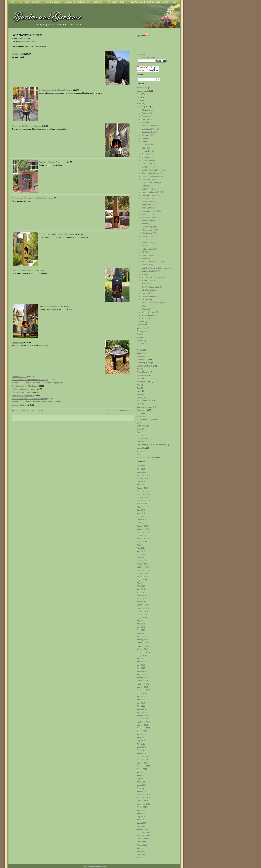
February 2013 (143, 712)
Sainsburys (146, 255)
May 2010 (141, 817)
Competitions (142, 328)
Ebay (144, 148)
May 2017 (141, 551)
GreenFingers (147, 189)
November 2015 (143, 608)
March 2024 (141, 472)
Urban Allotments (149, 296)
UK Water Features (150, 290)
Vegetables (141, 448)
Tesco (144, 274)
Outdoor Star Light (19, 377)
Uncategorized (143, 438)
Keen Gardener (148, 208)
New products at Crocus (27, 35)
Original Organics (149, 227)
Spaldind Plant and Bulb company (156, 268)
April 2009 (141, 858)
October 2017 (142, 535)
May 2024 (141, 466)
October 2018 (142, 497)
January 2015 (142, 640)
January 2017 (142, 564)
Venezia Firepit (18, 54)
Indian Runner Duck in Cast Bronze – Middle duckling (33, 402)
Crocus (145, 135)
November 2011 (143, 760)
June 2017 (141, 548)
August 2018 (142, 504)
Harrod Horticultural (150, 192)
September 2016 (143, 576)
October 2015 (142, 611)
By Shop (140, 107)
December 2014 (143, 643)
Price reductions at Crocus (118, 410)
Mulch (139, 398)
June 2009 (141, 851)
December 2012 (143, 719)
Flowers (140, 341)
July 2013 (141, 696)
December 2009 (143, 832)
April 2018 (141, 516)
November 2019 (143, 475)
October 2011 (142, 763)
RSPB (144, 252)
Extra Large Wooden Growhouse (52, 162)
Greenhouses (142, 375)
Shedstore (146, 258)
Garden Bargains (149, 160)
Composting (142, 331)
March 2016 (141, 595)
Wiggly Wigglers (148, 312)
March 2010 (141, 823)
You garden (147, 318)
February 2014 (143, 674)
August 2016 (142, 580)
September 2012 (143, 728)
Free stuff (141, 344)
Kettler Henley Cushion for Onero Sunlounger (30, 380)
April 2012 (141, 744)
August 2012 (142, 731)
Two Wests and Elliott (151, 287)
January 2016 (142, 602)
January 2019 (142, 488)
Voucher (140, 451)
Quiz (139, 423)
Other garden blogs (144, 407)
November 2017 (143, 532)
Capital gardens (148, 132)
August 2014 (142, 655)
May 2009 (141, 854)
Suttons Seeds (148, 271)
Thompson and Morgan (151, 277)
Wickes (145, 309)
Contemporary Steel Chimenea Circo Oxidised (57, 234)
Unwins (145, 293)
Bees (139, 94)
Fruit (139, 347)
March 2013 (141, 709)
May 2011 (141, 779)
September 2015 (143, 614)
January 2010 (142, 829)
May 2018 (141, 513)
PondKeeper (147, 233)
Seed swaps (142, 426)
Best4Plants (147, 119)
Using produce (143, 442)
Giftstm (145, 186)
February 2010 (143, 826)
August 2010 (142, 807)
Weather (140, 454)
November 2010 (143, 798)
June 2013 (141, 700)
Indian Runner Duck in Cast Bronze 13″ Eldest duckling (34, 383)
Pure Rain (146, 236)
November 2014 (143, 646)
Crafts (139, 334)
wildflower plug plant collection (24, 389)
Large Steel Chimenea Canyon (51, 306)
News (139, 404)
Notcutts (145, 224)
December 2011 (143, 757)
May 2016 (141, 589)
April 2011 (141, 782)
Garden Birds (142, 356)
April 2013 (141, 706)
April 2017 (141, 554)
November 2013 (143, 684)
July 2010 (141, 810)
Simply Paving (148, 265)
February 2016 (143, 599)
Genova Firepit (18, 342)
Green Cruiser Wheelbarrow (23, 395)
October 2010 (142, 801)
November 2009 (143, 835)
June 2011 (141, 776)
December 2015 (143, 605)
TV (138, 435)
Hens (139, 379)
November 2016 (143, 570)
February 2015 (143, 636)
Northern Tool (147, 221)
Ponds (139, 413)
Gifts (139, 369)
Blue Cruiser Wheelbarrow (22, 392)
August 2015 (142, 618)
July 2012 (141, 734)
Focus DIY (146, 154)
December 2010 (143, 794)
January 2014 (142, 677)
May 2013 (141, 703)
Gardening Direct (149, 179)
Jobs (139, 388)
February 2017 (143, 561)
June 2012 (141, 738)
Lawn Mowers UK (149, 211)
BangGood (146, 116)
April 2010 (141, 820)
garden (140, 353)
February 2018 (143, 523)
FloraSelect (147, 151)
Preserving (141, 416)
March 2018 (141, 520)
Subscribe (141, 54)
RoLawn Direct (148, 249)
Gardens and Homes (150, 183)
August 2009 (142, 845)
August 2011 (142, 769)
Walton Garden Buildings (152, 303)
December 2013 (143, 681)
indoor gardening (144, 382)
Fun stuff (140, 350)
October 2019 (142, 478)
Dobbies (145, 138)
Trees (139, 432)
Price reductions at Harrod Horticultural (29, 410)
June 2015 (141, 624)
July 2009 (141, 848)
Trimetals (146, 284)
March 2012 (141, 747)
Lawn (139, 391)
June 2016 (141, 586)
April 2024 (141, 469)
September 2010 (143, 804)
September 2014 (143, 652)
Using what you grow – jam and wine (151, 445)
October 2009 (142, 839)
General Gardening (144, 366)
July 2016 (141, 583)
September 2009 (143, 842)
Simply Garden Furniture (152, 262)
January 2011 (142, 791)
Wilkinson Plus (148, 315)
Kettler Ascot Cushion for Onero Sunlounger (29, 399)
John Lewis (146, 205)
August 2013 (142, 693)
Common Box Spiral (20, 405)
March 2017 (141, 557)
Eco (138, 337)
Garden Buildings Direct (152, 170)
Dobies (145, 141)
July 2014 (141, 658)
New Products (142, 401)
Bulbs (139, 104)
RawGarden (147, 243)
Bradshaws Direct (149, 129)
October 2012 (142, 725)
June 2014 (141, 662)
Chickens (140, 322)
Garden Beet (147, 164)
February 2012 (143, 750)
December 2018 (143, 491)
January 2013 (142, 715)
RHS (144, 246)
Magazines (141, 394)
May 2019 (141, 482)
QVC (144, 239)
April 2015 (141, 630)
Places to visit (142, 410)
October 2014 (142, 649)
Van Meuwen (147, 299)
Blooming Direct (148, 126)
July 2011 (141, 772)
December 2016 (143, 567)
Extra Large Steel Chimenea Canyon (27, 126)
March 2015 (141, 633)
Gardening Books (144, 363)
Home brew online (149, 195)
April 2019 (141, 485)
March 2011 (141, 785)
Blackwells (146, 122)
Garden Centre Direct (151, 173)
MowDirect (146, 214)
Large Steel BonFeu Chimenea (24, 270)
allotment (140, 88)
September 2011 (143, 766)
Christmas (141, 325)
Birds (139, 97)
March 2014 (141, 671)
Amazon (145, 113)
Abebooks (146, 110)
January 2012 (142, 753)
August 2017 (142, 542)
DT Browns (146, 145)
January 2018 (142, 526)
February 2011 (143, 788)
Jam (138, 385)
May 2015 (141, 627)
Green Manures (143, 372)
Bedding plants (143, 91)
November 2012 (143, 722)
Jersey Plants (147, 202)
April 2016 (141, 592)
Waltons (145, 306)
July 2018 (141, 507)
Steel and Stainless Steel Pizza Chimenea (56, 90)
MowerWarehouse (149, 217)
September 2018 (143, 501)
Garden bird (147, 167)
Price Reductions (144, 420)
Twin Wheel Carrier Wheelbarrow (25, 386)
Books (139, 100)
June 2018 (141, 510)
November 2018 (143, 494)
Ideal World (147, 198)
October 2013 (142, 687)
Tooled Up (146, 280)
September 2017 (143, 538)
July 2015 (141, 621)
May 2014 (141, 665)
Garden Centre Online (151, 176)
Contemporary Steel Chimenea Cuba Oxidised (30, 198)
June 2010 (141, 813)
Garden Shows (143, 360)
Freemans (146, 157)
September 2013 (143, 690)
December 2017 (143, 529)
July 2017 (141, 545)
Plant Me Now (148, 230)
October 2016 (142, 573)
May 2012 (141, 741)
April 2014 (141, 668)
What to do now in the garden (149, 457)
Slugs (139, 429)
